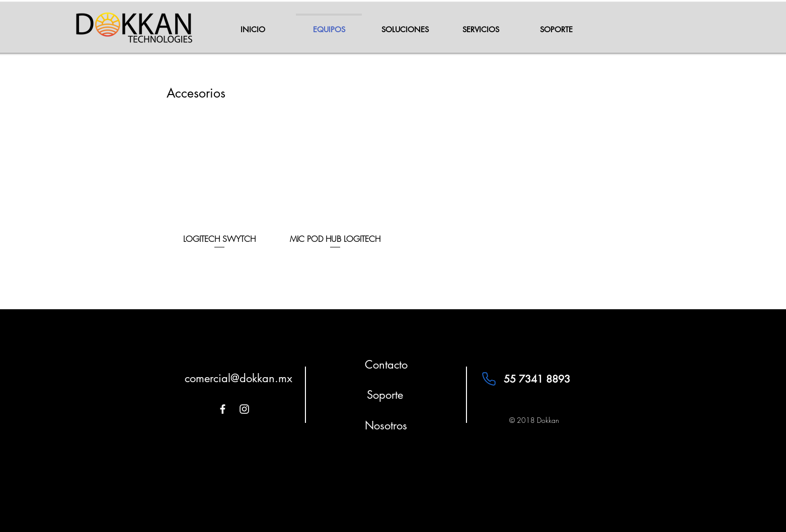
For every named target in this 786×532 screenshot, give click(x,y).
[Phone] (489, 379)
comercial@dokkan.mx (239, 378)
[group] (393, 185)
